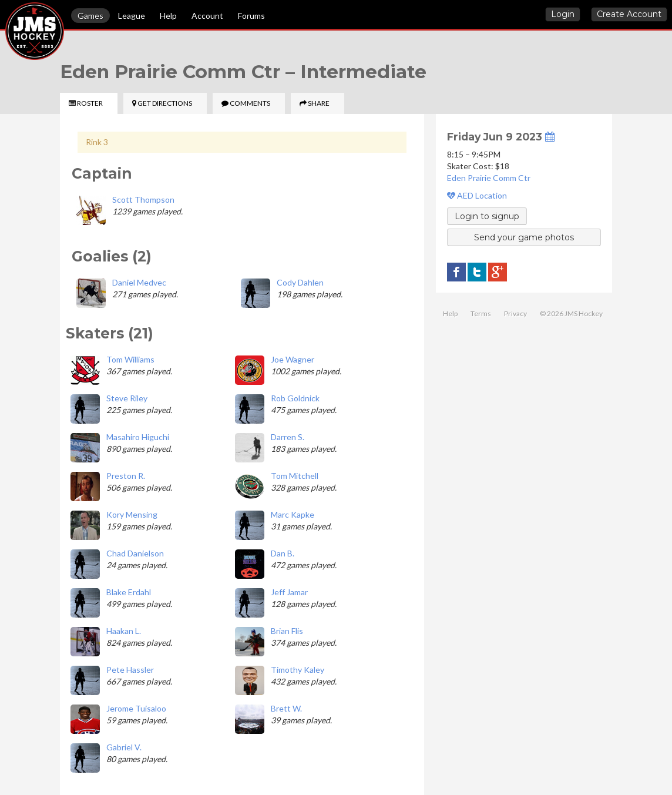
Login (563, 14)
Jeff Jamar (289, 592)
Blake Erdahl (129, 592)
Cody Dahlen (300, 282)
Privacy (515, 313)
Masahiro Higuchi (138, 437)
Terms (481, 313)
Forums (251, 16)
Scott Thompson (143, 199)
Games (90, 16)
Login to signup (487, 216)
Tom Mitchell (295, 476)
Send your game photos (524, 237)
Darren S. (288, 437)
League (132, 16)
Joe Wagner (293, 359)
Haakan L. (124, 631)
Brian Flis (287, 631)
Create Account (629, 14)
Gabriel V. (124, 747)
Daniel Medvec (139, 282)
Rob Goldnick (295, 398)
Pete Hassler (130, 670)
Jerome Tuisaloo (136, 708)
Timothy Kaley (298, 670)
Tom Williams (130, 359)
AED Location (477, 195)
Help (168, 16)
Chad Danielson (135, 553)
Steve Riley (127, 398)
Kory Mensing (132, 514)
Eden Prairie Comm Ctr (489, 178)
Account (207, 16)
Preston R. (126, 476)
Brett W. (286, 708)
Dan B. (283, 553)
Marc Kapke (293, 514)
